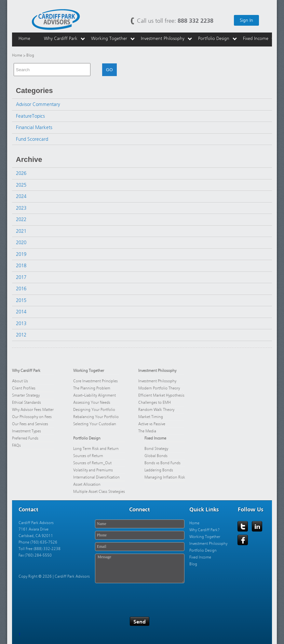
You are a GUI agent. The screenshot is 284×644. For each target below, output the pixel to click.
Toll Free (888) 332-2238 (40, 549)
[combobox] (52, 70)
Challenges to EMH (155, 402)
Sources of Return (88, 456)
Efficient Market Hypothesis (161, 395)
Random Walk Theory (156, 410)
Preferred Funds (25, 438)
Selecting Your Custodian (95, 424)
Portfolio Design (87, 438)
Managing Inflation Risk (165, 477)
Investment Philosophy (157, 371)
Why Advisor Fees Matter (33, 410)
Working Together (89, 371)
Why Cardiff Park (26, 371)
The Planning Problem (92, 388)
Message (140, 568)
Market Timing (151, 417)
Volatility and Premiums (93, 470)
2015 (21, 300)
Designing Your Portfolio (94, 410)
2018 (21, 266)
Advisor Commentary (38, 104)
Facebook (243, 540)
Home (17, 55)
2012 (21, 335)
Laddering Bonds (159, 470)
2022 (21, 219)
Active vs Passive (152, 424)
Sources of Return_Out (92, 463)
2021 (21, 231)
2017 (21, 277)
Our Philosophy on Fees (32, 417)
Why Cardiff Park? (204, 530)
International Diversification (96, 477)
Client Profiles (24, 388)
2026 (21, 173)
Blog (193, 564)
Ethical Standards (27, 402)
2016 (21, 289)
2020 (21, 243)
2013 (21, 323)
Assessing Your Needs (92, 402)
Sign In (246, 20)
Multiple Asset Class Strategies (99, 492)
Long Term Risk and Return (96, 449)
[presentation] (144, 598)
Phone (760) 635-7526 (38, 542)
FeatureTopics (30, 116)
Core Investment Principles (95, 381)
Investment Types (27, 431)
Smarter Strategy (26, 395)
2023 (21, 208)
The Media (147, 431)
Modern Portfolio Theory (159, 388)
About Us (20, 381)
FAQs (16, 445)
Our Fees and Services (30, 424)
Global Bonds (156, 456)
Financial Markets (34, 127)
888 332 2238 (196, 21)
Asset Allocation (87, 484)
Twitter (243, 527)
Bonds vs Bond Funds (162, 463)
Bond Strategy (156, 449)
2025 (21, 185)
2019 (21, 254)
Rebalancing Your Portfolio (96, 417)
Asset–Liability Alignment (95, 395)
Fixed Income (155, 438)
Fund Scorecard (32, 139)
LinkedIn (257, 527)
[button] (93, 70)
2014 (21, 312)
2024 (21, 196)
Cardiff (56, 19)
